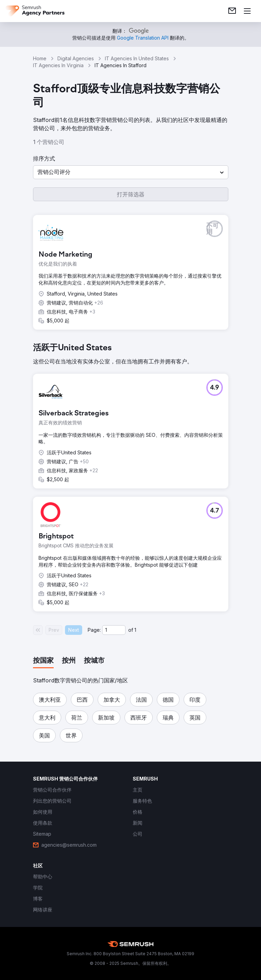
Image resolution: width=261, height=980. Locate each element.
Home (40, 58)
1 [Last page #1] (135, 630)
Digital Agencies (76, 58)
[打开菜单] (247, 11)
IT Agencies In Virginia (58, 65)
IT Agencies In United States (137, 58)
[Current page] (114, 630)
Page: (94, 630)
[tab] (43, 661)
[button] (131, 172)
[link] (232, 11)
